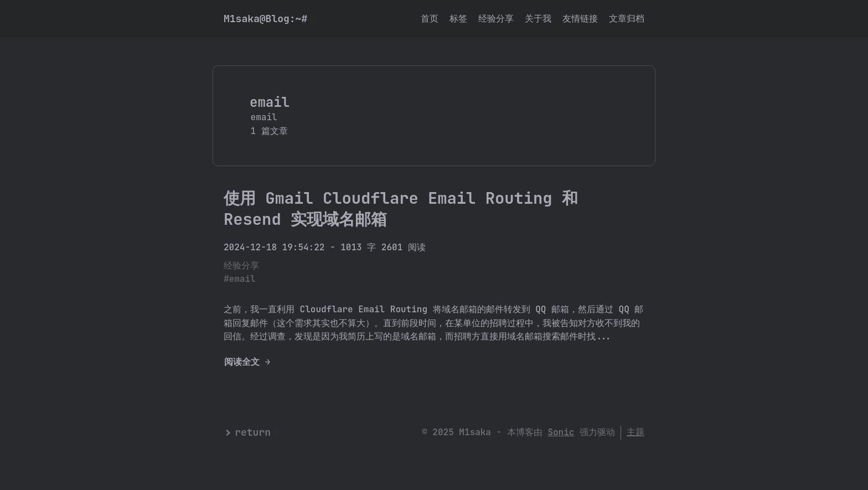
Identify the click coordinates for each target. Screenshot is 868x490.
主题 (635, 432)
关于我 (538, 19)
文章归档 (627, 19)
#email (240, 279)
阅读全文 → (247, 362)
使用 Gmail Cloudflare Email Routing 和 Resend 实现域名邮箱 (401, 208)
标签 (458, 19)
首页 (430, 19)
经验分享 (496, 19)
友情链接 (580, 19)
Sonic (561, 432)
